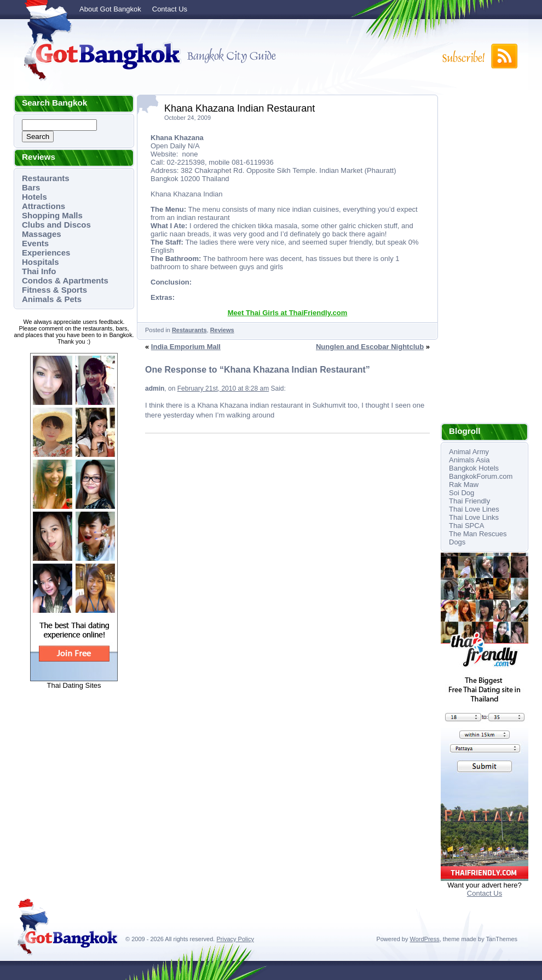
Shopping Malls (52, 215)
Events (35, 243)
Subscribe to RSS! (479, 56)
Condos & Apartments (65, 280)
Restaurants (46, 178)
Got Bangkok (99, 56)
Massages (42, 234)
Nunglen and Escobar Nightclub (370, 347)
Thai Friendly (469, 501)
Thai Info (39, 271)
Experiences (46, 253)
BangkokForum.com (481, 476)
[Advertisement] (485, 259)
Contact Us (170, 9)
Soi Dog (462, 493)
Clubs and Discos (56, 225)
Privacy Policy (235, 939)
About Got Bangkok (110, 9)
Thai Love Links (474, 517)
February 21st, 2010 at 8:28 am (223, 388)
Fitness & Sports (54, 290)
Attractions (44, 206)
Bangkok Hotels (474, 468)
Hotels (34, 197)
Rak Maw (464, 485)
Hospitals (41, 262)
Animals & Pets (52, 299)
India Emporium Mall (186, 347)
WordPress (425, 939)
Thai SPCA (466, 526)
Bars (31, 187)
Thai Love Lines (474, 509)
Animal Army (469, 452)
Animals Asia (469, 460)
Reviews (222, 330)
